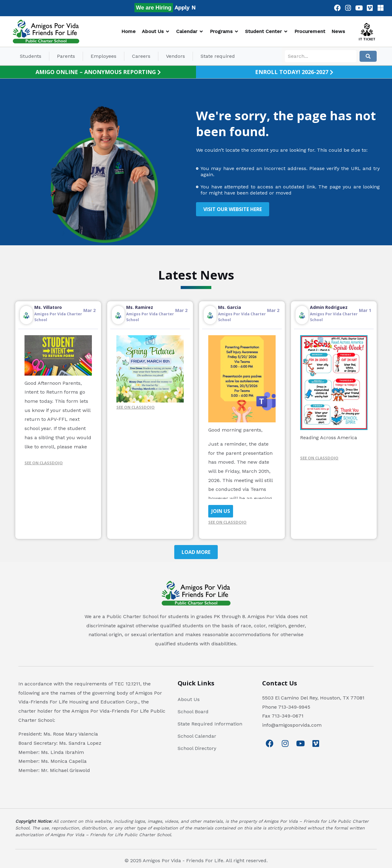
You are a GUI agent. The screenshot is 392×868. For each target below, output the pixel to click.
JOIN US (221, 511)
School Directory (197, 748)
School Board (193, 712)
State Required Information (210, 724)
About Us (189, 699)
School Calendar (197, 736)
